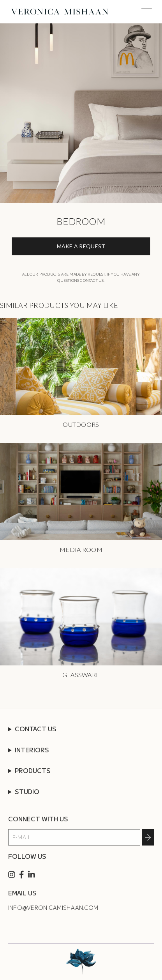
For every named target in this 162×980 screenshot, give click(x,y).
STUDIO (27, 791)
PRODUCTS (33, 770)
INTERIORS (32, 750)
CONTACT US (36, 729)
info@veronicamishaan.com (53, 907)
